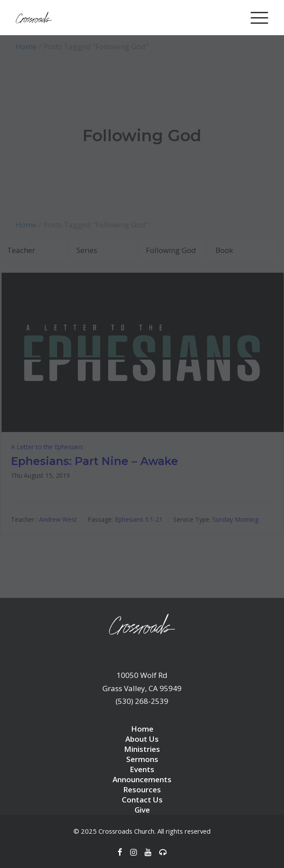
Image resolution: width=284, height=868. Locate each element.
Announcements (142, 779)
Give (142, 810)
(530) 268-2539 (142, 701)
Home (142, 729)
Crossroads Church (126, 831)
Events (142, 769)
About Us (142, 739)
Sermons (142, 759)
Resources (142, 789)
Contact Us (142, 800)
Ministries (142, 749)
